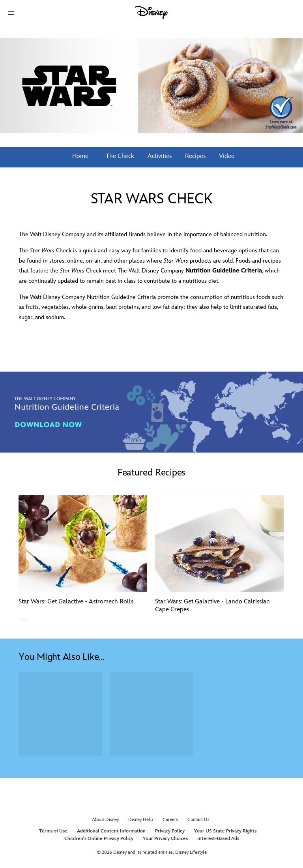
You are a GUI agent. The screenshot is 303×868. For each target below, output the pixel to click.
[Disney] (151, 13)
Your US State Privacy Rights (225, 831)
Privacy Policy (170, 831)
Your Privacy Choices (165, 839)
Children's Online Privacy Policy (99, 839)
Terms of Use (53, 831)
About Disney (105, 820)
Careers (170, 820)
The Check (119, 156)
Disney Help (141, 820)
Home (80, 156)
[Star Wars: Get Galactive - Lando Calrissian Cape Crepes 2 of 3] (219, 543)
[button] (11, 13)
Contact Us (198, 820)
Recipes (195, 156)
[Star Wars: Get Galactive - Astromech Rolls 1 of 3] (83, 543)
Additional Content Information (111, 831)
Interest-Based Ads (218, 839)
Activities (159, 156)
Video (226, 156)
